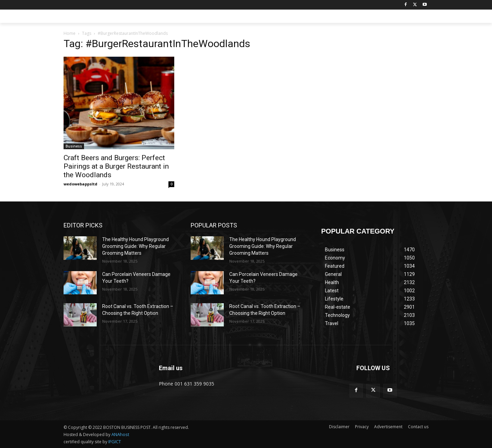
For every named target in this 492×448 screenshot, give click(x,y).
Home (70, 33)
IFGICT (115, 442)
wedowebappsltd (80, 184)
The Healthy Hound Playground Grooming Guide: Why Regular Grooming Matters (135, 246)
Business (74, 146)
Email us (171, 368)
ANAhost (120, 434)
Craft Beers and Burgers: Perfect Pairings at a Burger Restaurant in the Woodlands (116, 166)
